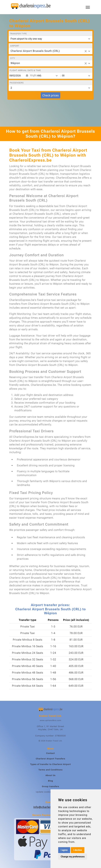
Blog (50, 781)
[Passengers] (50, 88)
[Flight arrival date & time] (19, 76)
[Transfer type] (50, 39)
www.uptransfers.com (50, 720)
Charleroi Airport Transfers (50, 759)
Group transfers (50, 786)
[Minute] (77, 76)
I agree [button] (64, 850)
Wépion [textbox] (15, 63)
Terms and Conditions (51, 770)
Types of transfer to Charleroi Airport (50, 764)
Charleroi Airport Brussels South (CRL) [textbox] (35, 51)
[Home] (31, 6)
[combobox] (50, 51)
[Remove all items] (86, 51)
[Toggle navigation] (88, 7)
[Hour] (45, 76)
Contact (50, 753)
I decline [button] (78, 850)
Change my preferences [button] (73, 857)
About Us (51, 775)
